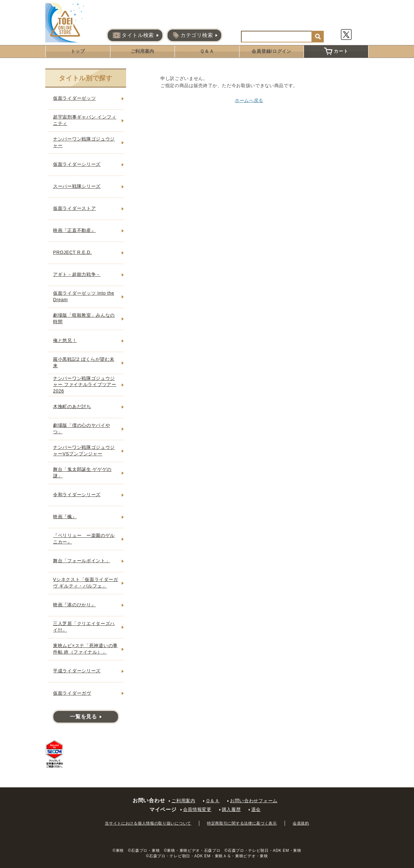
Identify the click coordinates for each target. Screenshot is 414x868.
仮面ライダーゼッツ (74, 98)
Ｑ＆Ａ (207, 51)
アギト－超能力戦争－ (77, 274)
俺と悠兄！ (65, 340)
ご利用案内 (143, 51)
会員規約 (301, 823)
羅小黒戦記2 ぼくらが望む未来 (84, 362)
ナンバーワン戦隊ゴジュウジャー (84, 142)
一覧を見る (83, 717)
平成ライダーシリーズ (77, 671)
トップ (78, 51)
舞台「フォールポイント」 (82, 561)
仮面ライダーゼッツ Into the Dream (84, 296)
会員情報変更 (197, 809)
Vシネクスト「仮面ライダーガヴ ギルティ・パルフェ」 (86, 583)
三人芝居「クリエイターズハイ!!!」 (84, 627)
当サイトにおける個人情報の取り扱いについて (148, 823)
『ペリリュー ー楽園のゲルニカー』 (84, 539)
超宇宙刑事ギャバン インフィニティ (85, 120)
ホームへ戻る (249, 100)
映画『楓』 (65, 517)
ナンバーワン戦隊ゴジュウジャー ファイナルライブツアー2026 (85, 385)
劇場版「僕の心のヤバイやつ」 (82, 428)
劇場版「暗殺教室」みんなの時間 (84, 318)
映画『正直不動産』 (74, 230)
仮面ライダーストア (74, 208)
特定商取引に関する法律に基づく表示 (242, 823)
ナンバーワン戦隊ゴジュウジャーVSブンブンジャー (84, 451)
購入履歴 (231, 809)
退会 (256, 809)
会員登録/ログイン (271, 51)
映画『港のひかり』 (74, 605)
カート (336, 51)
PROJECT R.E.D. (72, 252)
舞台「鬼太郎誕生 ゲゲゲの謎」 (82, 473)
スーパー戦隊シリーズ (77, 186)
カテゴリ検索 (193, 35)
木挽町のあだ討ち (72, 406)
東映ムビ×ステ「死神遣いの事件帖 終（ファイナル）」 (85, 649)
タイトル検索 (133, 35)
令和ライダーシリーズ (77, 495)
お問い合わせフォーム (254, 801)
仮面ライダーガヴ (72, 693)
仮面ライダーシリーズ (77, 164)
